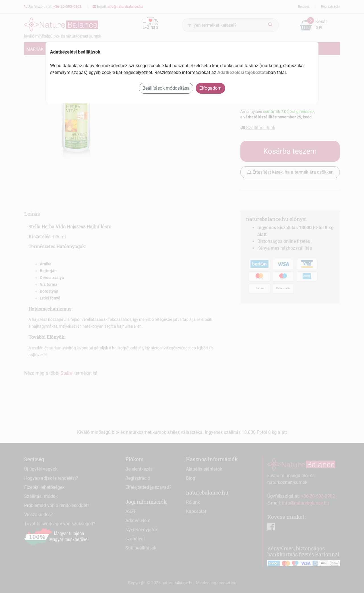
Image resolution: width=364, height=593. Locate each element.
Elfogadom (210, 88)
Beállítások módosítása (166, 88)
